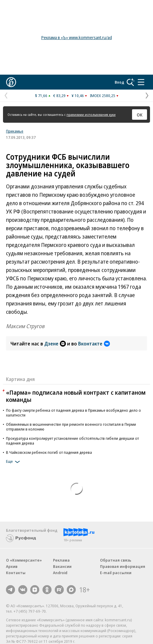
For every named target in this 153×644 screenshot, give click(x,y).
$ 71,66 (41, 96)
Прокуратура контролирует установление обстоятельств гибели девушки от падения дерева (72, 441)
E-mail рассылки (116, 573)
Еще (14, 462)
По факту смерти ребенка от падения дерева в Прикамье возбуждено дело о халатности (74, 413)
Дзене (55, 344)
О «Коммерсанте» (24, 560)
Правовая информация (123, 566)
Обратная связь (116, 560)
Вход (119, 82)
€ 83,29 (59, 96)
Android (60, 573)
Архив (12, 566)
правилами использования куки (91, 114)
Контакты (16, 573)
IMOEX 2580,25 (103, 96)
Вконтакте (94, 344)
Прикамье (15, 131)
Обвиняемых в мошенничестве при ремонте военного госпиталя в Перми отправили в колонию (71, 427)
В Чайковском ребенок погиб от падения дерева (49, 452)
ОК (140, 115)
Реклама (61, 560)
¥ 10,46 (78, 96)
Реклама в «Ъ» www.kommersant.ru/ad (77, 37)
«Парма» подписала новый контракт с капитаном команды (76, 396)
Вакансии (62, 566)
